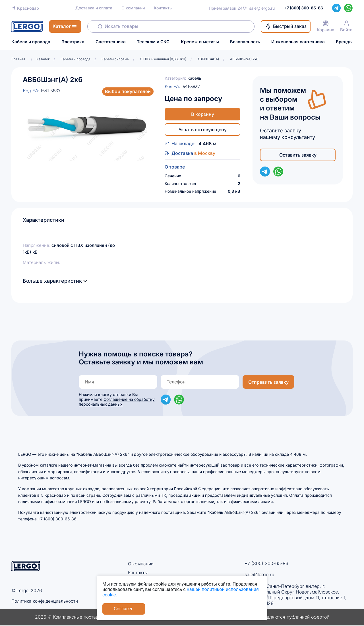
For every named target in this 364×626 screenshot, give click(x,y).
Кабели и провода (31, 42)
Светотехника (111, 42)
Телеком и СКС (153, 42)
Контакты (163, 8)
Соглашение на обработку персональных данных (117, 402)
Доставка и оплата (94, 8)
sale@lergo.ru (262, 8)
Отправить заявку (268, 382)
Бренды (344, 42)
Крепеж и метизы (200, 42)
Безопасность (245, 42)
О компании (133, 8)
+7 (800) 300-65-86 (266, 563)
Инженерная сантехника (298, 42)
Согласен (124, 609)
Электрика (73, 42)
